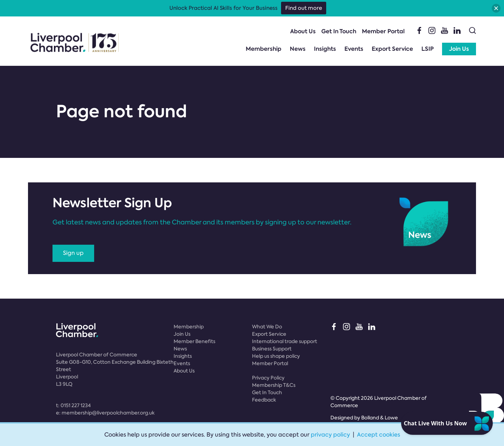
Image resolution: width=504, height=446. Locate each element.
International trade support (285, 341)
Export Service (392, 49)
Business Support (272, 349)
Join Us (459, 49)
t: (73, 405)
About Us (303, 31)
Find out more (304, 8)
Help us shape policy (276, 356)
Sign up (73, 253)
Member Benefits (194, 341)
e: (105, 413)
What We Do (267, 327)
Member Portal (383, 31)
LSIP (428, 49)
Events (354, 49)
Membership (264, 49)
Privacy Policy (268, 378)
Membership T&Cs (274, 385)
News (298, 49)
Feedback (264, 400)
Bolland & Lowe (380, 418)
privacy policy (330, 435)
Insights (325, 49)
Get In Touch (339, 31)
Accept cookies (379, 435)
